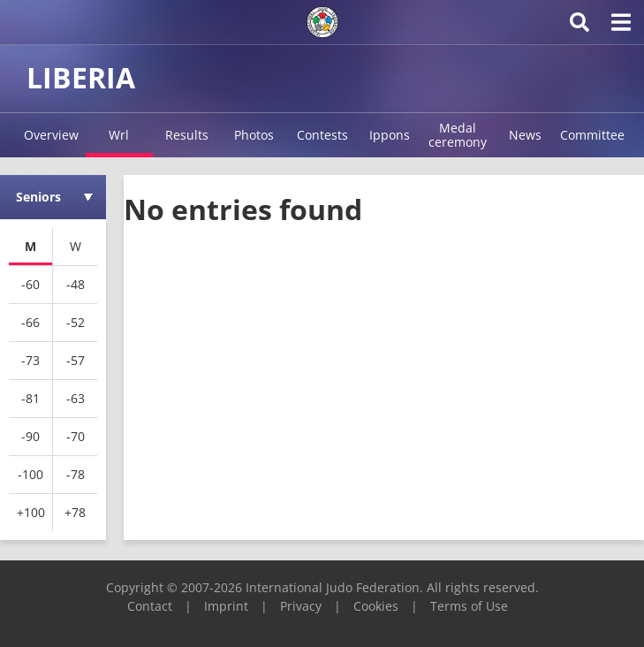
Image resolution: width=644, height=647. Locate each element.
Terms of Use (469, 606)
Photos (254, 135)
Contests (322, 135)
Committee (592, 135)
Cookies (376, 606)
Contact (150, 606)
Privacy (301, 606)
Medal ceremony (458, 135)
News (525, 135)
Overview (51, 135)
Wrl (119, 135)
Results (187, 135)
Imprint (226, 606)
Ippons (390, 135)
